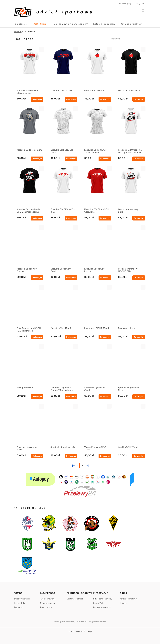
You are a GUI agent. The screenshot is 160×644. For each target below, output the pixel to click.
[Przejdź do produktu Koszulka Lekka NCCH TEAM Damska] (97, 127)
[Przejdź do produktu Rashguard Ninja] (29, 364)
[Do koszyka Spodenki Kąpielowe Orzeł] (105, 397)
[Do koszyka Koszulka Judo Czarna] (139, 99)
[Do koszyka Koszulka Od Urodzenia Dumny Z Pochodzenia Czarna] (37, 218)
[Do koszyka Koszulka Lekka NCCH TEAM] (71, 159)
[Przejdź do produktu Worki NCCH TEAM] (131, 424)
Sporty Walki (99, 603)
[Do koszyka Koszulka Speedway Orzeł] (71, 278)
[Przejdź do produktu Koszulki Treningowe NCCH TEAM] (131, 246)
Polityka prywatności (102, 607)
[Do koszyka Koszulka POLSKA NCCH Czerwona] (105, 218)
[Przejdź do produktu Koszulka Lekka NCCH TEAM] (63, 127)
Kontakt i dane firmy (128, 599)
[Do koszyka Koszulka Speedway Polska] (105, 278)
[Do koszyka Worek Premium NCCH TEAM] (105, 456)
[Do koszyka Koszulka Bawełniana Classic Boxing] (37, 99)
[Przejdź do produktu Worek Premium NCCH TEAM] (97, 424)
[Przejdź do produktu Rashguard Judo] (131, 305)
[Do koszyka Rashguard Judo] (139, 337)
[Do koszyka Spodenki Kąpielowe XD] (71, 456)
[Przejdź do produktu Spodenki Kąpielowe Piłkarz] (131, 364)
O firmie (123, 603)
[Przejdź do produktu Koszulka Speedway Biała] (131, 186)
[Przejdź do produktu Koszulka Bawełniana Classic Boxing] (29, 67)
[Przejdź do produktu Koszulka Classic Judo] (63, 67)
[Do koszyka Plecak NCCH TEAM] (71, 337)
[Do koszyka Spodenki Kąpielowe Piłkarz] (139, 397)
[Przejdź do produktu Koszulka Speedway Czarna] (29, 246)
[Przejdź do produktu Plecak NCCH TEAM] (63, 305)
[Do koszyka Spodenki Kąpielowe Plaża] (37, 456)
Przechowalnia (46, 607)
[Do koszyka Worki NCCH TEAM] (139, 456)
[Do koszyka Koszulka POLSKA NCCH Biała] (71, 218)
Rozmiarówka (20, 603)
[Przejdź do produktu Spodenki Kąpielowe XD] (63, 424)
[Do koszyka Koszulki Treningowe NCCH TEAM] (139, 278)
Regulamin (18, 607)
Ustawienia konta (48, 603)
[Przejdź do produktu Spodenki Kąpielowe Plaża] (29, 424)
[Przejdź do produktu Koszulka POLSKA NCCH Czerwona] (97, 186)
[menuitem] (23, 24)
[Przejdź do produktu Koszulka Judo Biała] (97, 67)
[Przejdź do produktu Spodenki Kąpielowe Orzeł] (97, 364)
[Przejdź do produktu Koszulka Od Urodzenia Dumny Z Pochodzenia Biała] (131, 127)
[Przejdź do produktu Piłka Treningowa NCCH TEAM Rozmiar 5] (29, 305)
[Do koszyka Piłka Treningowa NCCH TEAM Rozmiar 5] (37, 337)
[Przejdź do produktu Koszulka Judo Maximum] (29, 127)
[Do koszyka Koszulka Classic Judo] (71, 99)
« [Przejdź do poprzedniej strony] (73, 465)
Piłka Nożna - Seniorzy (103, 599)
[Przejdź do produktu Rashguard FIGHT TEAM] (97, 305)
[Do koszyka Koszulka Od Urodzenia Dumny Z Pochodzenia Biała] (139, 159)
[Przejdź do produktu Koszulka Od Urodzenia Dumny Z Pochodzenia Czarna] (29, 186)
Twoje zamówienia (48, 599)
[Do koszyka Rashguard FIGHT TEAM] (105, 337)
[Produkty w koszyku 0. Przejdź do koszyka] (143, 10)
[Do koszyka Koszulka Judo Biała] (105, 99)
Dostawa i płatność (75, 599)
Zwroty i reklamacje (22, 599)
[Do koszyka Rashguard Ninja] (37, 397)
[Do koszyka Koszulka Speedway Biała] (139, 218)
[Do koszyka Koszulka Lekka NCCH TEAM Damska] (105, 159)
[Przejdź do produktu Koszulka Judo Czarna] (131, 67)
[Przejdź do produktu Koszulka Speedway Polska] (97, 246)
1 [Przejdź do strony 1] (78, 465)
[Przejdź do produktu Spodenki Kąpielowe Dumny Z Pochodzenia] (63, 364)
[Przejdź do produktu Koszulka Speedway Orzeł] (63, 246)
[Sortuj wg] (123, 39)
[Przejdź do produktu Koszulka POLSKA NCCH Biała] (63, 186)
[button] (42, 49)
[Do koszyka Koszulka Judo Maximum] (37, 159)
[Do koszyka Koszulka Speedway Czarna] (37, 278)
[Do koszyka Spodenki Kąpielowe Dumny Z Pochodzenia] (71, 397)
